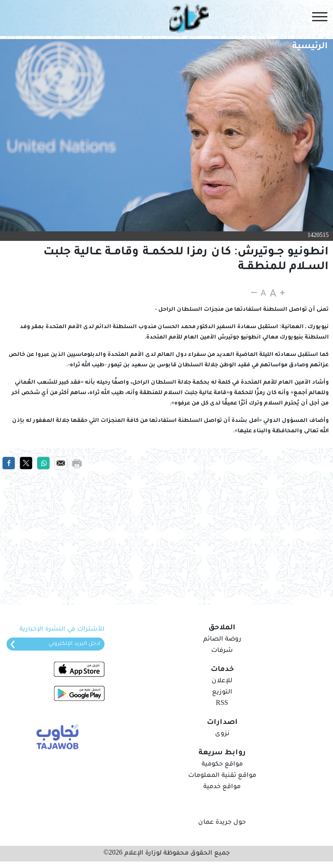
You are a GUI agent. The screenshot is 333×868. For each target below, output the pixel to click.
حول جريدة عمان (222, 823)
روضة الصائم (222, 640)
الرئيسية (310, 47)
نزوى (222, 734)
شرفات (222, 651)
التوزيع (222, 693)
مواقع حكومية (222, 765)
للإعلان (222, 681)
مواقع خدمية (222, 787)
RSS (222, 704)
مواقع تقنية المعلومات (222, 776)
